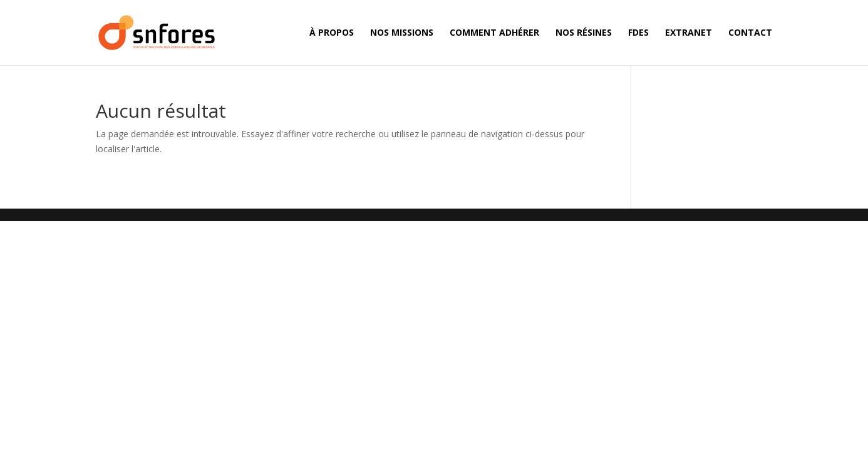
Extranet (689, 33)
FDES (638, 33)
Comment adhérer (494, 33)
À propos (332, 33)
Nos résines (584, 33)
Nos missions (402, 33)
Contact (750, 33)
